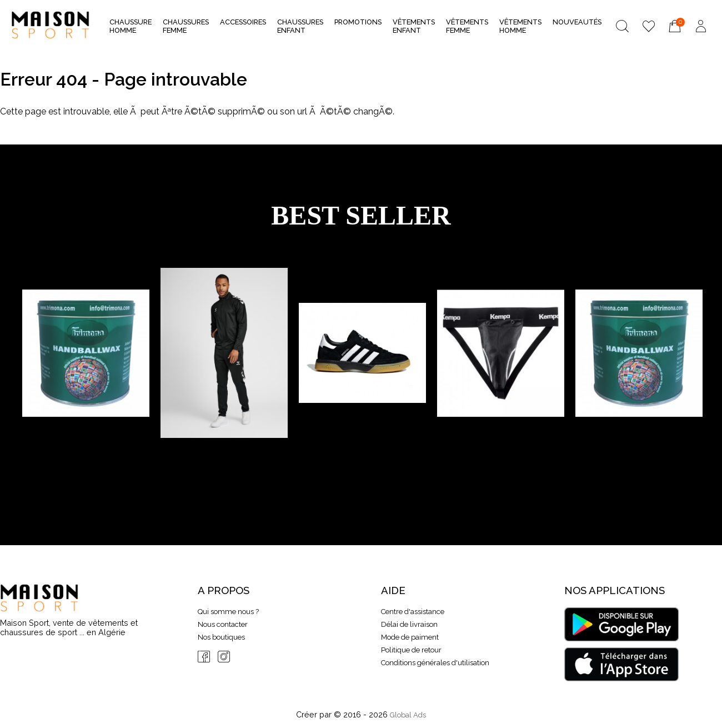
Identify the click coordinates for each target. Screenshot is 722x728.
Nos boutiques (221, 637)
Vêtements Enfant (414, 26)
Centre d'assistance (413, 612)
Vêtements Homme (520, 26)
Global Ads (408, 715)
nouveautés (577, 22)
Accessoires (243, 25)
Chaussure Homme (131, 26)
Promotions (358, 22)
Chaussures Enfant (300, 26)
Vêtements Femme (467, 26)
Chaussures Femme (186, 26)
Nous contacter (223, 624)
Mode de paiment (410, 637)
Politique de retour (411, 650)
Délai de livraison (409, 624)
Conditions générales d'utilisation (435, 663)
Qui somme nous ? (228, 612)
